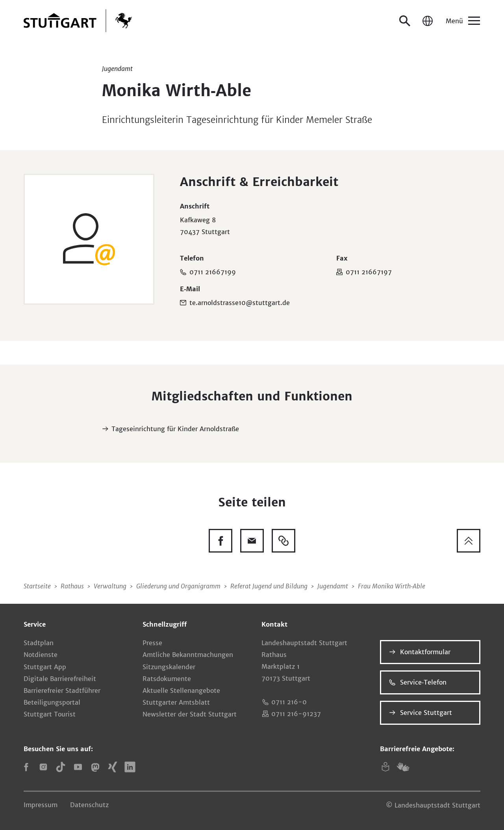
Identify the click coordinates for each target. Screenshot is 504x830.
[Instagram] (43, 767)
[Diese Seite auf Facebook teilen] (220, 541)
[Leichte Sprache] (385, 767)
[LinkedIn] (130, 767)
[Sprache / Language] (428, 21)
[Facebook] (26, 767)
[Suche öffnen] (405, 21)
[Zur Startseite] (78, 21)
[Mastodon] (95, 767)
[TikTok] (61, 767)
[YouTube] (78, 767)
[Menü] (462, 21)
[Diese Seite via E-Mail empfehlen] (252, 541)
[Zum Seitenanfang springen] (469, 541)
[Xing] (113, 767)
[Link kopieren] (283, 541)
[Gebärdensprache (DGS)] (403, 767)
